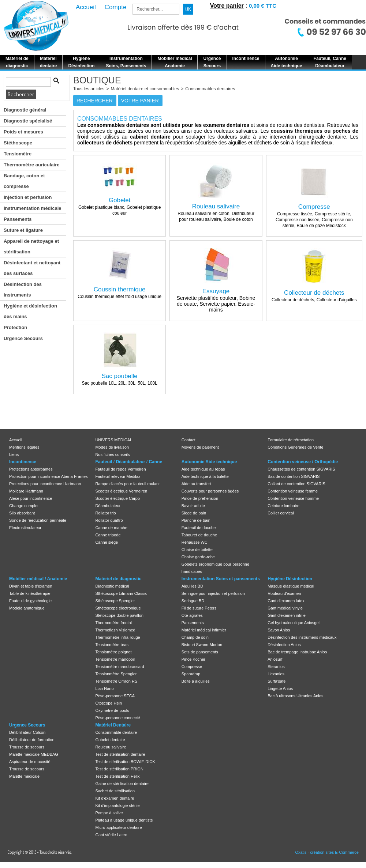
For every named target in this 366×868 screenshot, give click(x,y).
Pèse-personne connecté (117, 718)
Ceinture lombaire (283, 506)
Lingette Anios (280, 688)
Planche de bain (196, 520)
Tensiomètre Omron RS (116, 681)
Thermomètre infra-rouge (117, 637)
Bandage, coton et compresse (24, 181)
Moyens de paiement (200, 447)
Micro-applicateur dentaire (118, 827)
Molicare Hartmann (26, 491)
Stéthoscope (18, 143)
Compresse (192, 667)
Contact (188, 440)
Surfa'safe (277, 681)
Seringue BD (193, 601)
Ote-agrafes (192, 615)
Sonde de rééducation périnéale (38, 520)
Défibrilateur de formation (32, 740)
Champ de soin (195, 637)
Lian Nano (104, 688)
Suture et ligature (23, 230)
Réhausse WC (195, 542)
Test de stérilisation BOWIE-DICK (125, 762)
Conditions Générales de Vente (295, 447)
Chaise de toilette (197, 550)
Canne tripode (108, 535)
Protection (15, 327)
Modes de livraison (112, 447)
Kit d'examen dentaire (115, 798)
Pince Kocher (193, 659)
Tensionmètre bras (112, 645)
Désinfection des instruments (23, 290)
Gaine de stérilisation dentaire (122, 784)
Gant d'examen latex (286, 601)
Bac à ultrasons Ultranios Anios (295, 696)
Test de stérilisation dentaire (120, 754)
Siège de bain (194, 513)
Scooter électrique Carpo (117, 498)
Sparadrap (191, 674)
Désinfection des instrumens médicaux (302, 637)
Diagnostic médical (112, 586)
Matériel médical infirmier (204, 630)
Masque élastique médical (291, 586)
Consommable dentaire (116, 732)
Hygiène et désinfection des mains (30, 311)
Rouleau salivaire (111, 747)
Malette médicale (24, 776)
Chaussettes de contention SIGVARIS (301, 469)
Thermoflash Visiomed (115, 630)
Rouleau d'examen (284, 593)
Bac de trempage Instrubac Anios (297, 652)
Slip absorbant (22, 513)
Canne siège (107, 542)
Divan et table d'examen (31, 586)
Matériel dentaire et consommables (145, 89)
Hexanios (276, 674)
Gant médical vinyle (285, 608)
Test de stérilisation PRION (119, 769)
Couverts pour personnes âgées (210, 491)
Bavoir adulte (193, 506)
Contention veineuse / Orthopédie (303, 462)
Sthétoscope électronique (118, 608)
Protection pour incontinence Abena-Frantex (48, 476)
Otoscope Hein (109, 703)
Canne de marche (111, 528)
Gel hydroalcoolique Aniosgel (294, 623)
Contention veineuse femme (293, 491)
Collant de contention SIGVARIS (296, 484)
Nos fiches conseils (112, 454)
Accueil (16, 440)
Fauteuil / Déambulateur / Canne (129, 462)
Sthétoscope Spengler (115, 601)
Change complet (24, 506)
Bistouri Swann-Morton (202, 645)
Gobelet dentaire (110, 740)
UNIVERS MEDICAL (114, 440)
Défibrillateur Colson (27, 732)
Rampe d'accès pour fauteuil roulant (127, 484)
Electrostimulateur (25, 528)
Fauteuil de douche (199, 528)
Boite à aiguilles (196, 681)
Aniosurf (275, 659)
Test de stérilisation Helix (117, 776)
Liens (14, 454)
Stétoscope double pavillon (119, 615)
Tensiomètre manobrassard (119, 667)
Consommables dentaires (210, 89)
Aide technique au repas (203, 469)
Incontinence (23, 462)
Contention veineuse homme (293, 498)
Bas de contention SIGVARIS (294, 476)
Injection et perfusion (28, 197)
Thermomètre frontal (113, 623)
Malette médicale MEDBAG (34, 754)
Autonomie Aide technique (209, 462)
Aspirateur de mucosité (30, 762)
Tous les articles (89, 89)
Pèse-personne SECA (115, 696)
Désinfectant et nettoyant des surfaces (32, 268)
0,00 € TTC (263, 6)
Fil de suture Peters (199, 608)
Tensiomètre (18, 154)
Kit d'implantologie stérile (117, 805)
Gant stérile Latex (111, 835)
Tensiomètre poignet (113, 652)
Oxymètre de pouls (112, 710)
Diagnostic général (25, 110)
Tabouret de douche (199, 535)
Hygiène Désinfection (290, 579)
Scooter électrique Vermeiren (121, 491)
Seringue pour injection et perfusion (213, 593)
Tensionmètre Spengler (116, 674)
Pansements (18, 219)
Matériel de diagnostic (118, 579)
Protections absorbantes (31, 469)
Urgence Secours (23, 338)
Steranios (276, 667)
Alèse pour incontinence (31, 498)
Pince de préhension (200, 498)
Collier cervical (281, 513)
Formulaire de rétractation (291, 440)
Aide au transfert (196, 484)
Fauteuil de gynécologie (30, 601)
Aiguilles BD (192, 586)
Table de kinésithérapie (30, 593)
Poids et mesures (23, 132)
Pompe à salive (109, 813)
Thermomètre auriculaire (31, 165)
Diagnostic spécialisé (28, 121)
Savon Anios (279, 630)
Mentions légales (24, 447)
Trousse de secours (27, 747)
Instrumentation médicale (32, 208)
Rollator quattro (109, 520)
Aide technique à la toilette (205, 476)
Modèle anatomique (27, 608)
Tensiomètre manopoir (115, 659)
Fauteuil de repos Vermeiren (120, 469)
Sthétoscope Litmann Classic (121, 593)
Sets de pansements (200, 652)
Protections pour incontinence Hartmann (45, 484)
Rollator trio (105, 513)
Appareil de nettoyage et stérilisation (31, 246)
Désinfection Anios (284, 645)
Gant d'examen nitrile (287, 615)
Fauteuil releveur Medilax (118, 476)
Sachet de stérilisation (115, 791)
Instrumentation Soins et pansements (221, 579)
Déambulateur (108, 506)
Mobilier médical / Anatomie (38, 579)
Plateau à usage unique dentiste (124, 820)
